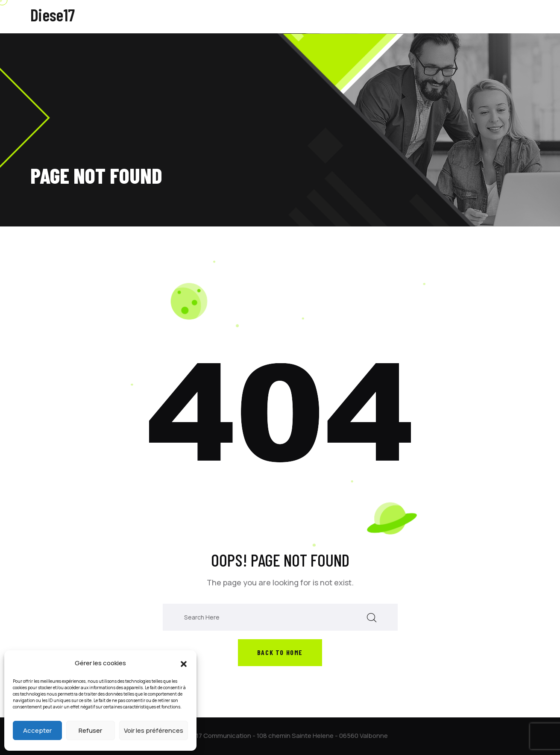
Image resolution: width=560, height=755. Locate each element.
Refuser (90, 730)
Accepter (37, 730)
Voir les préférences (154, 730)
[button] (184, 663)
